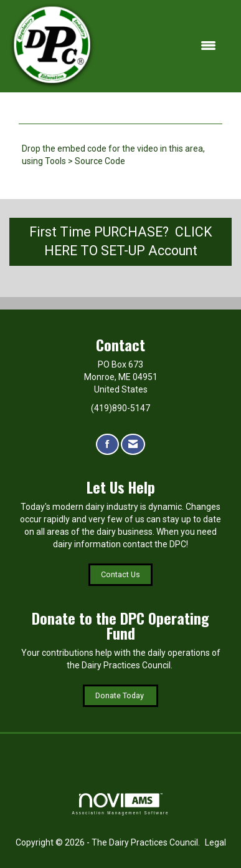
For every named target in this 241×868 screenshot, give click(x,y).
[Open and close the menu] (162, 46)
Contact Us (120, 574)
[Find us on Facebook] (107, 445)
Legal (215, 842)
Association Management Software (121, 804)
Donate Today (120, 695)
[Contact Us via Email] (133, 445)
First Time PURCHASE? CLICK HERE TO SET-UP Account (121, 241)
